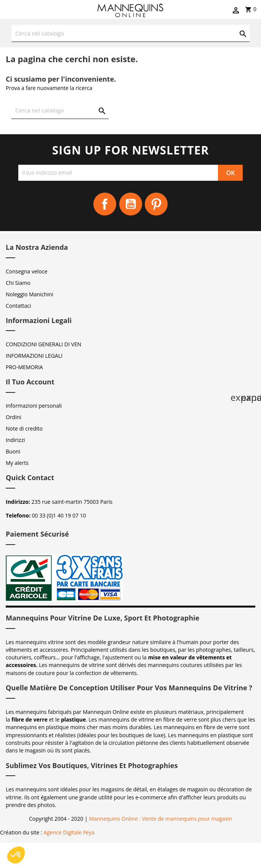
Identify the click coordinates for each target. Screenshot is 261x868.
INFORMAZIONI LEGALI (34, 356)
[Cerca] (130, 33)
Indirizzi (15, 440)
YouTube (131, 204)
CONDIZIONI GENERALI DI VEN (43, 344)
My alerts (17, 463)
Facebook (105, 204)
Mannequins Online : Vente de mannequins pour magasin (161, 819)
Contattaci (18, 306)
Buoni (13, 451)
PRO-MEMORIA (24, 367)
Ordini (14, 417)
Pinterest (156, 204)
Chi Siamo (18, 283)
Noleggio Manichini (30, 294)
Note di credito (24, 428)
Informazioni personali (34, 406)
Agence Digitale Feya (69, 832)
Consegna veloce (26, 271)
